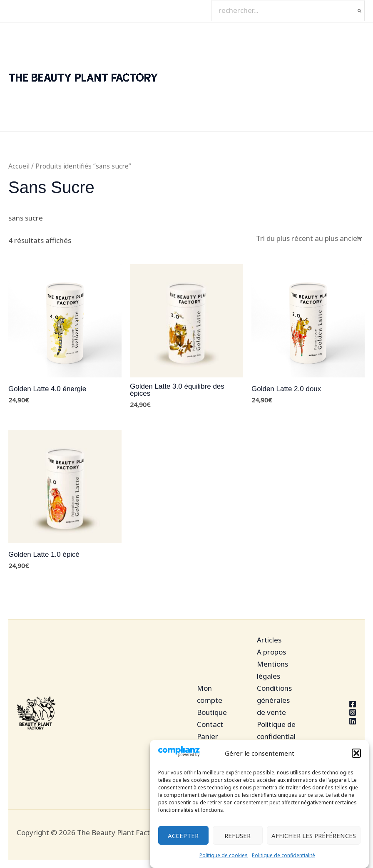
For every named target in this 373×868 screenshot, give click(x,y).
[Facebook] (337, 704)
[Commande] (308, 238)
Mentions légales (272, 670)
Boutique (212, 712)
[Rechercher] (360, 11)
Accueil (19, 166)
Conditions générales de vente (274, 700)
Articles (269, 640)
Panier (208, 736)
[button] (356, 754)
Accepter (183, 836)
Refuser (237, 836)
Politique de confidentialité (283, 855)
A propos (271, 652)
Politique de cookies (224, 855)
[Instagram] (337, 712)
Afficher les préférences (314, 836)
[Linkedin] (337, 721)
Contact (210, 724)
